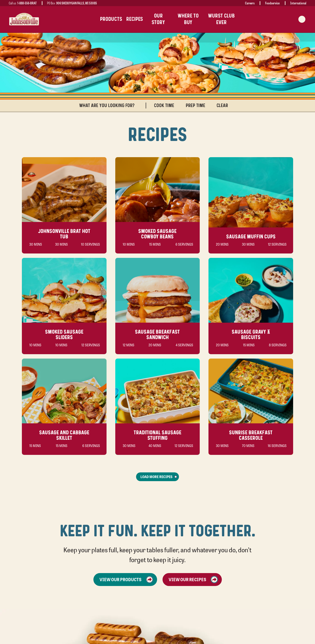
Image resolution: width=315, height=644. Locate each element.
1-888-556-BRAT (27, 3)
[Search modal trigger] (302, 19)
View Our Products (126, 580)
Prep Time (197, 106)
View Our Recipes (193, 580)
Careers (250, 3)
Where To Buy (188, 19)
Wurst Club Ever (221, 19)
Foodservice (272, 3)
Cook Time (166, 106)
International (298, 3)
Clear (224, 106)
